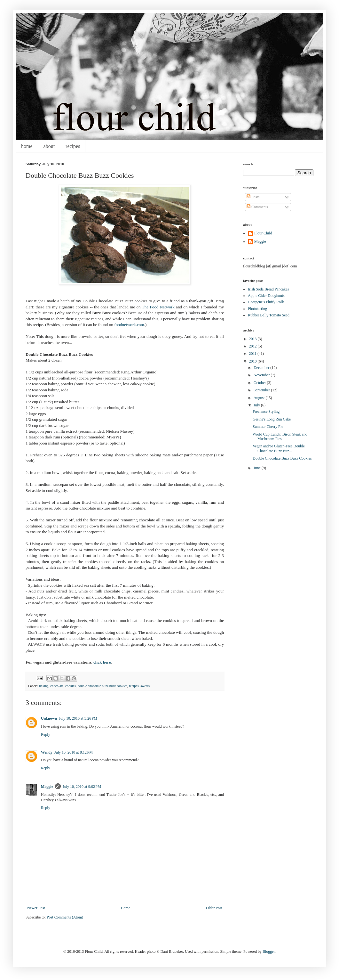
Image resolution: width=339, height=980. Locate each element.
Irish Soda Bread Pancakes (268, 289)
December (262, 368)
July (257, 405)
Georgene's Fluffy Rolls (266, 302)
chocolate (57, 686)
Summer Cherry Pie (268, 427)
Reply (46, 734)
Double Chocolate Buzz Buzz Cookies (282, 458)
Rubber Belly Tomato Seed (269, 315)
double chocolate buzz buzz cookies (102, 686)
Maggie (47, 787)
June (258, 468)
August (260, 398)
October (260, 383)
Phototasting (257, 309)
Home (126, 908)
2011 (253, 354)
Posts (253, 197)
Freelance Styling (266, 412)
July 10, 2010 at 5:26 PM (78, 718)
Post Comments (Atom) (65, 917)
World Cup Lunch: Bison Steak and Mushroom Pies (280, 437)
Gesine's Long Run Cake (272, 419)
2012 (253, 346)
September (262, 390)
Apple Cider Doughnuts (266, 296)
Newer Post (36, 908)
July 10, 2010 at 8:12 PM (74, 752)
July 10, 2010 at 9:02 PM (82, 787)
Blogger (269, 951)
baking (44, 686)
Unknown (49, 718)
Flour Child (263, 233)
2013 (253, 339)
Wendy (47, 752)
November (262, 375)
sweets (145, 686)
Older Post (214, 908)
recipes (73, 146)
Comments (257, 207)
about (49, 146)
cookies (71, 686)
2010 (253, 361)
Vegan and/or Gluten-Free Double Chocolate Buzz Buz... (279, 448)
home (27, 146)
